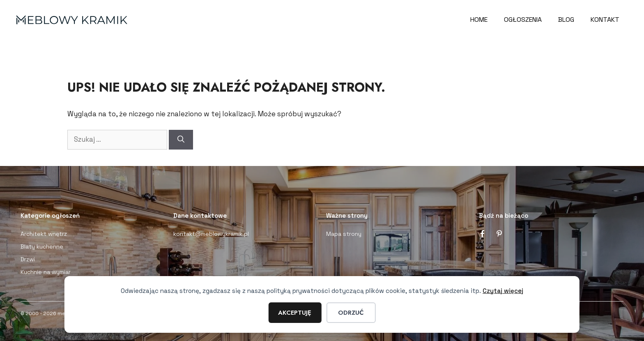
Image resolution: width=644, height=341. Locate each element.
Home (479, 20)
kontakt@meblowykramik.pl (211, 234)
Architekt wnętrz (44, 234)
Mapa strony (344, 234)
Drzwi (28, 259)
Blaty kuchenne (42, 247)
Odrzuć (351, 313)
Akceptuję (295, 313)
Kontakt (605, 20)
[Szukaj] (181, 140)
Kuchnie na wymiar (46, 272)
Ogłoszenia (523, 20)
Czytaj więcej (503, 291)
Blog (566, 20)
